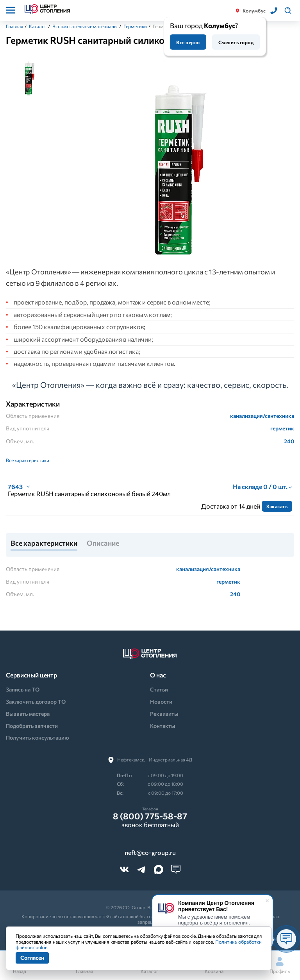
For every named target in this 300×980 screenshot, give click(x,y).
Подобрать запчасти (32, 726)
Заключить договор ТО (36, 701)
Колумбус (254, 11)
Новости (161, 701)
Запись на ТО (23, 689)
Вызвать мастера (28, 714)
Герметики (135, 26)
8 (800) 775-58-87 (150, 816)
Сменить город (236, 42)
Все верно (188, 42)
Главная (14, 26)
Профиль (280, 965)
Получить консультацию (37, 737)
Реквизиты (164, 714)
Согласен (32, 958)
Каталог (38, 26)
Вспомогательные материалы (85, 26)
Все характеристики (28, 460)
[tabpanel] (173, 161)
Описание (103, 543)
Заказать (277, 506)
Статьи (159, 689)
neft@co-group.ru (150, 853)
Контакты (163, 726)
